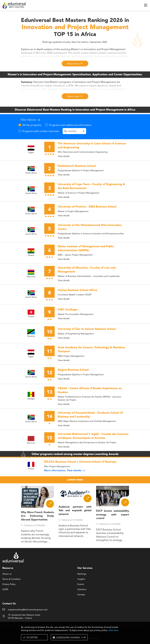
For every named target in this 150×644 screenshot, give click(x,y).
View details (64, 156)
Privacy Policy (9, 584)
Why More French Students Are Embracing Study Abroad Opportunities (37, 516)
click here (113, 630)
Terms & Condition (12, 579)
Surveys (81, 595)
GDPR (5, 589)
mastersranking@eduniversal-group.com (28, 610)
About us (7, 574)
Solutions (82, 589)
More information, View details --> (65, 471)
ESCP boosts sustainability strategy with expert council (113, 515)
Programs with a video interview (41, 131)
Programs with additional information (70, 125)
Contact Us (9, 604)
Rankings (82, 574)
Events (81, 584)
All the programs (32, 125)
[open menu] (146, 5)
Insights (81, 579)
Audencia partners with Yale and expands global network (75, 511)
